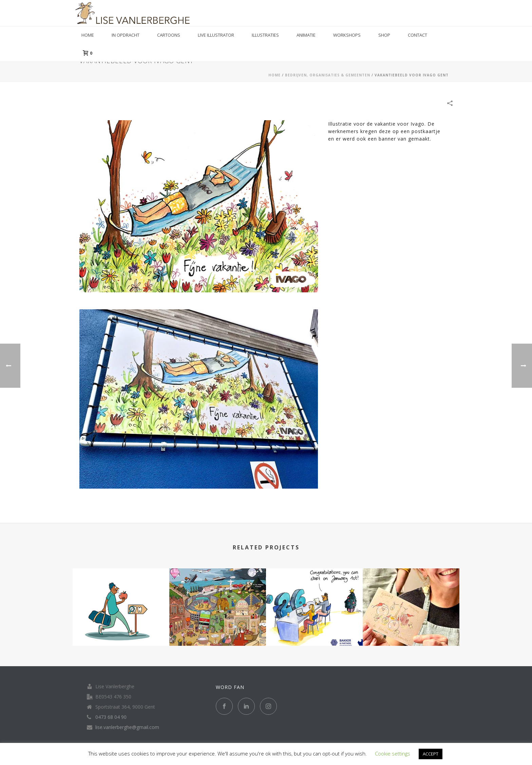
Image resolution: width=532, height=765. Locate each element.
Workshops (347, 35)
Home (88, 35)
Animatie (306, 35)
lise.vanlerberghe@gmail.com (127, 727)
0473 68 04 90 (111, 717)
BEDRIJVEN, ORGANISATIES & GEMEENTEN (328, 75)
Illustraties (265, 35)
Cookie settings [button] (393, 753)
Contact (417, 35)
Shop (384, 35)
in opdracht (126, 35)
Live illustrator (216, 35)
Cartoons (169, 35)
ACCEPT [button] (431, 754)
